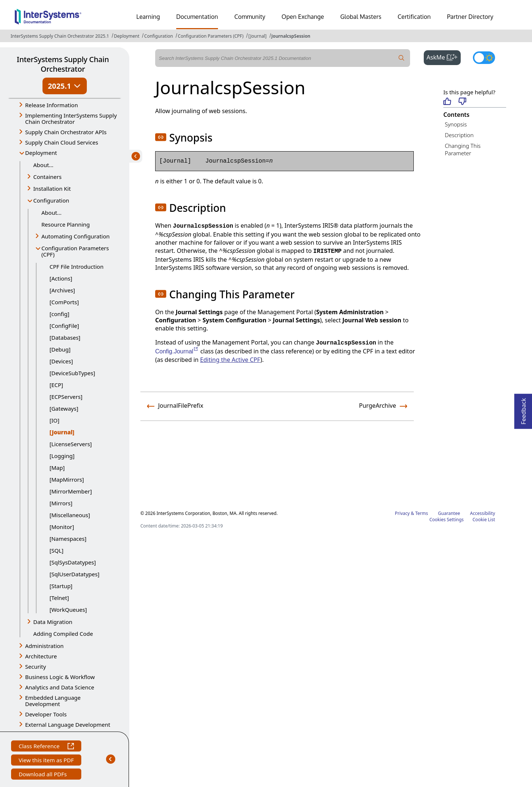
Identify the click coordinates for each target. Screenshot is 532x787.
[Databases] (65, 337)
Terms (422, 513)
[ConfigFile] (64, 326)
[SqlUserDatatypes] (74, 574)
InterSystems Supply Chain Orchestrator (63, 64)
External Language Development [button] (68, 725)
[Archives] (62, 290)
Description (459, 135)
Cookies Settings (446, 520)
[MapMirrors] (67, 479)
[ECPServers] (66, 397)
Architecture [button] (41, 656)
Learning (148, 17)
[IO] (54, 420)
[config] (59, 314)
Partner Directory (470, 17)
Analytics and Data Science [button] (60, 687)
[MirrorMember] (71, 491)
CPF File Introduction (76, 267)
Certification (414, 17)
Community (250, 17)
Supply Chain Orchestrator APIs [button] (66, 132)
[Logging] (62, 456)
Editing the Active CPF (230, 360)
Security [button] (35, 666)
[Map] (57, 468)
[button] (161, 137)
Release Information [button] (52, 105)
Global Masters (361, 17)
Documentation (197, 17)
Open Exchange (303, 17)
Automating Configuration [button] (76, 236)
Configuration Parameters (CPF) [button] (75, 251)
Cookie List (484, 520)
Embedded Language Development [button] (53, 701)
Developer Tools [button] (46, 714)
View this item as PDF (46, 761)
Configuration (158, 36)
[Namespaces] (68, 539)
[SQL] (57, 550)
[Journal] (257, 36)
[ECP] (56, 385)
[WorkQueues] (68, 610)
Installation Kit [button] (52, 189)
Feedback (524, 409)
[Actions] (61, 278)
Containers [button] (47, 177)
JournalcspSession (291, 36)
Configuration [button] (51, 200)
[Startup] (61, 586)
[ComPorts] (64, 302)
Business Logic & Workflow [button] (60, 677)
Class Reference (46, 747)
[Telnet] (59, 598)
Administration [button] (44, 646)
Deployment (127, 36)
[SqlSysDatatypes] (73, 562)
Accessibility (482, 513)
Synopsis (456, 124)
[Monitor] (62, 527)
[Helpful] (447, 102)
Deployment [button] (41, 153)
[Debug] (60, 349)
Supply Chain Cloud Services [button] (62, 142)
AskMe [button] (444, 57)
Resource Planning (66, 224)
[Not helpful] (462, 102)
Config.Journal (177, 351)
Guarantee (449, 513)
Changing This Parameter (463, 150)
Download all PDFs (43, 775)
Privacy (402, 513)
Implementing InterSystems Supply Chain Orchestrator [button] (71, 118)
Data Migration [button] (53, 622)
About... (43, 165)
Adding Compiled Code (63, 634)
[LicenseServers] (71, 444)
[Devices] (61, 361)
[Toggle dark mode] (484, 58)
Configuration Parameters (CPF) (211, 36)
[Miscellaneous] (70, 515)
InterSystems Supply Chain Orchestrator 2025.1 (60, 36)
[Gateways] (64, 408)
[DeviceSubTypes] (72, 373)
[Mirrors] (61, 503)
